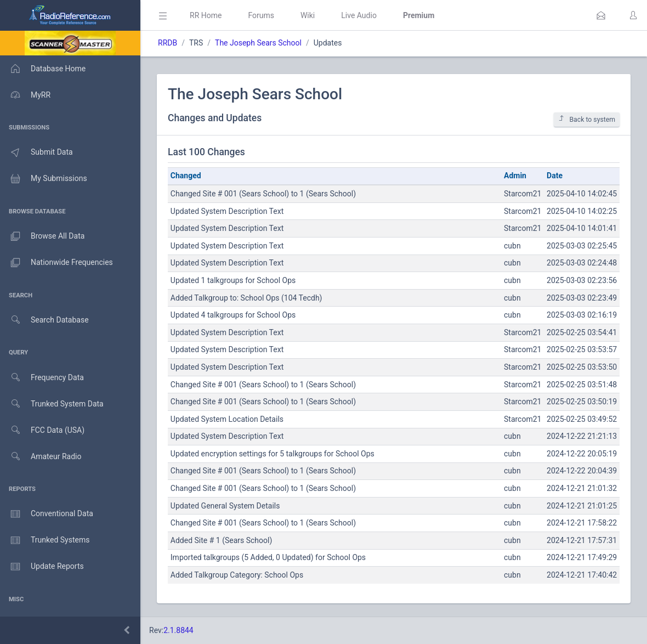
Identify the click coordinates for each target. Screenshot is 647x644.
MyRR (25, 95)
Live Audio (359, 15)
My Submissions (44, 179)
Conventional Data (47, 514)
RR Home (206, 15)
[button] (601, 15)
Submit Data (36, 152)
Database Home (43, 69)
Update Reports (42, 567)
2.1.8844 (178, 630)
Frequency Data (42, 378)
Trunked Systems (45, 540)
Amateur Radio (41, 457)
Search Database (44, 320)
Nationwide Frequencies (56, 263)
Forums (261, 15)
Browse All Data (42, 236)
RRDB (168, 43)
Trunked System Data (52, 404)
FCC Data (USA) (42, 430)
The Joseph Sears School (258, 43)
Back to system (587, 119)
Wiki (308, 15)
